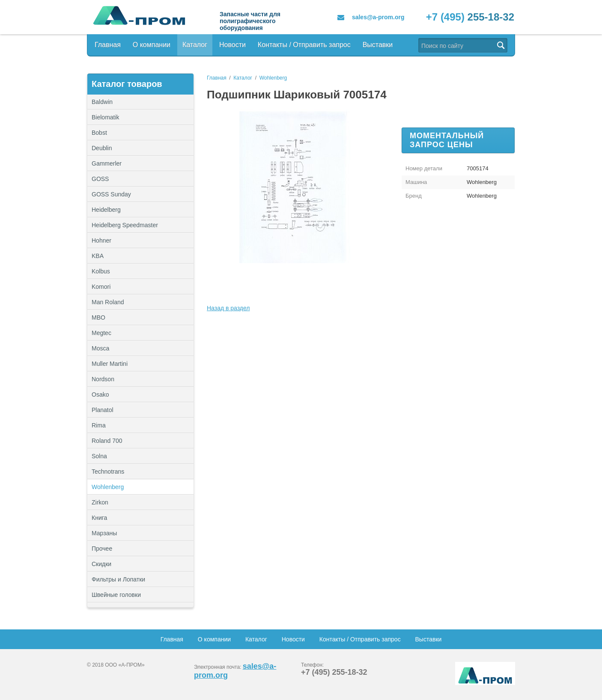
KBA (98, 256)
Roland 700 (107, 441)
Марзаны (104, 533)
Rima (99, 425)
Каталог (195, 45)
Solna (99, 456)
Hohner (101, 240)
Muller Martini (110, 364)
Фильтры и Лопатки (140, 579)
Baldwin (102, 102)
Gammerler (107, 163)
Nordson (103, 379)
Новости (232, 45)
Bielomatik (106, 117)
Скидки (101, 564)
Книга (99, 518)
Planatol (103, 410)
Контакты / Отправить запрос (304, 45)
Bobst (99, 133)
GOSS (100, 179)
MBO (98, 317)
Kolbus (101, 271)
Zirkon (100, 502)
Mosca (100, 348)
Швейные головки (116, 595)
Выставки (378, 45)
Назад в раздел (228, 308)
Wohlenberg (108, 487)
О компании (152, 45)
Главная (108, 45)
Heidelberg (106, 210)
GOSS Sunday (111, 194)
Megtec (101, 333)
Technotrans (108, 472)
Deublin (102, 148)
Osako (100, 394)
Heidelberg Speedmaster (125, 225)
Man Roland (108, 302)
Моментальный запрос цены (447, 140)
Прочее (140, 549)
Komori (101, 287)
